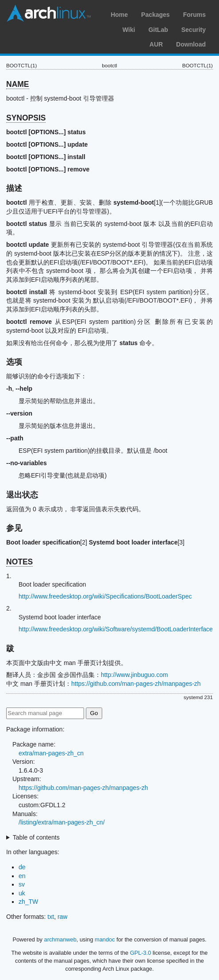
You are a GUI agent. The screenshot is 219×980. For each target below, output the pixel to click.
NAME (18, 84)
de (22, 867)
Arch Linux (49, 13)
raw (63, 917)
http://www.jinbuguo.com (134, 675)
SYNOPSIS (26, 118)
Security (194, 30)
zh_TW (28, 902)
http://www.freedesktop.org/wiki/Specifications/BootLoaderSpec (105, 596)
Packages (156, 15)
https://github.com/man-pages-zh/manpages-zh (136, 684)
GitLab (158, 30)
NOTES (19, 562)
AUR (156, 44)
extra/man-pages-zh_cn (51, 753)
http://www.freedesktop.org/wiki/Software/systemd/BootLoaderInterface (116, 629)
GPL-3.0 (141, 953)
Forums (194, 15)
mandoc (105, 939)
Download (191, 44)
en (22, 876)
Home (119, 15)
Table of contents (36, 837)
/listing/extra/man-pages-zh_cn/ (62, 822)
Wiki (129, 30)
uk (22, 893)
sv (22, 884)
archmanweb (60, 939)
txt (51, 917)
